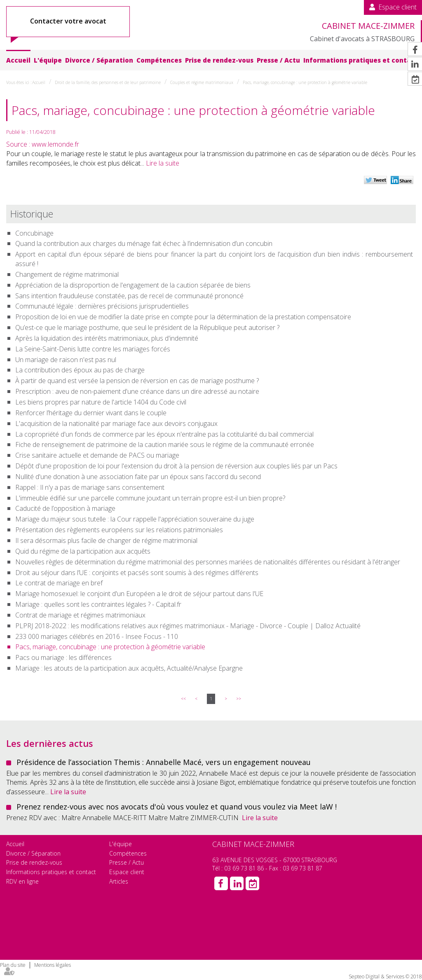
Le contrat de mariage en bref (59, 583)
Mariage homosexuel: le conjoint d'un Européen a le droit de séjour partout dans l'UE (139, 594)
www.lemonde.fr (55, 144)
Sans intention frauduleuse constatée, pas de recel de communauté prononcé (129, 296)
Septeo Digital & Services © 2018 (385, 976)
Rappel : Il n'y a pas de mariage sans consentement (90, 487)
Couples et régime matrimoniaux (202, 82)
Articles (119, 881)
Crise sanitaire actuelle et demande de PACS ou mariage (97, 455)
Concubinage (34, 233)
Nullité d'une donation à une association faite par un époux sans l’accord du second (138, 477)
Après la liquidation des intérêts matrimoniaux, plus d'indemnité (107, 338)
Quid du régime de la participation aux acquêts (83, 551)
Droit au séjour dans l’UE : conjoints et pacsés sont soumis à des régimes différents (137, 573)
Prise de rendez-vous (219, 60)
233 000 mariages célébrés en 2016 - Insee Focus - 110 (97, 636)
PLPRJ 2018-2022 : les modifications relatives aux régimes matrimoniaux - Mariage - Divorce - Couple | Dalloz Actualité (188, 626)
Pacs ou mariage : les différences (63, 657)
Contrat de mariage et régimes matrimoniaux (80, 615)
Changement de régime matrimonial (67, 274)
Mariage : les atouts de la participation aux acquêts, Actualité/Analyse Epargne (129, 668)
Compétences (159, 60)
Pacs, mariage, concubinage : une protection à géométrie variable (305, 82)
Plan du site (13, 965)
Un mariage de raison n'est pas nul (66, 360)
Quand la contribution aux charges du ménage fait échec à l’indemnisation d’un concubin (144, 243)
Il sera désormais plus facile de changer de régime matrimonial (106, 540)
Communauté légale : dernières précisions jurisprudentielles (102, 306)
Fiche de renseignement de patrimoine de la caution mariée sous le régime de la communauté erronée (165, 444)
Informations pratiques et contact (361, 60)
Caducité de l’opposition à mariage (65, 508)
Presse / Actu (278, 60)
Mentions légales (53, 965)
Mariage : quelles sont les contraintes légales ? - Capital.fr (98, 604)
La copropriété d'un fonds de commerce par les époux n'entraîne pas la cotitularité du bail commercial (164, 434)
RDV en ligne (22, 881)
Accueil (18, 60)
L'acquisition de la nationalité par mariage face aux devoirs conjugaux (116, 423)
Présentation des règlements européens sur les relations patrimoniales (119, 530)
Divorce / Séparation (99, 60)
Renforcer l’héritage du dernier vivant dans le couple (91, 413)
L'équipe (48, 60)
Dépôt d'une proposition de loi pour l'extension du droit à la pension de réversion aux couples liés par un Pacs (176, 466)
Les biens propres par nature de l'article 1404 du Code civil (101, 402)
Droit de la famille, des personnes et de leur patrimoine (108, 82)
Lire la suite (163, 163)
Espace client (397, 7)
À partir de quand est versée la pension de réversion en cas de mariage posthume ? (137, 381)
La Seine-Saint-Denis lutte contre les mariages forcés (93, 349)
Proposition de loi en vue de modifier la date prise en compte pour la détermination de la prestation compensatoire (183, 317)
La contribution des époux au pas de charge (80, 370)
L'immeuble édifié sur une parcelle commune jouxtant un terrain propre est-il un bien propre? (150, 498)
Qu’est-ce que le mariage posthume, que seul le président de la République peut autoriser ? (147, 327)
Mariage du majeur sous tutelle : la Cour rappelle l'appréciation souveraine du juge (135, 519)
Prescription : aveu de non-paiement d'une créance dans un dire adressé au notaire (137, 391)
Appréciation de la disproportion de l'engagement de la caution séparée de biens (133, 285)
